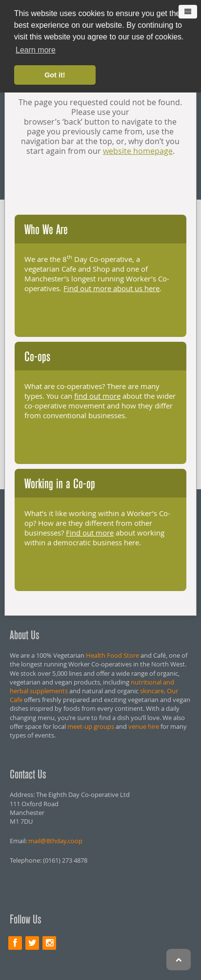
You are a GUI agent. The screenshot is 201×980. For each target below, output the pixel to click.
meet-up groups (91, 726)
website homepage (138, 151)
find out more (97, 396)
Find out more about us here (111, 288)
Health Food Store (112, 655)
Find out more (90, 533)
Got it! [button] (55, 75)
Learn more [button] (36, 50)
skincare (152, 691)
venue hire (144, 726)
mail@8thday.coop (55, 841)
